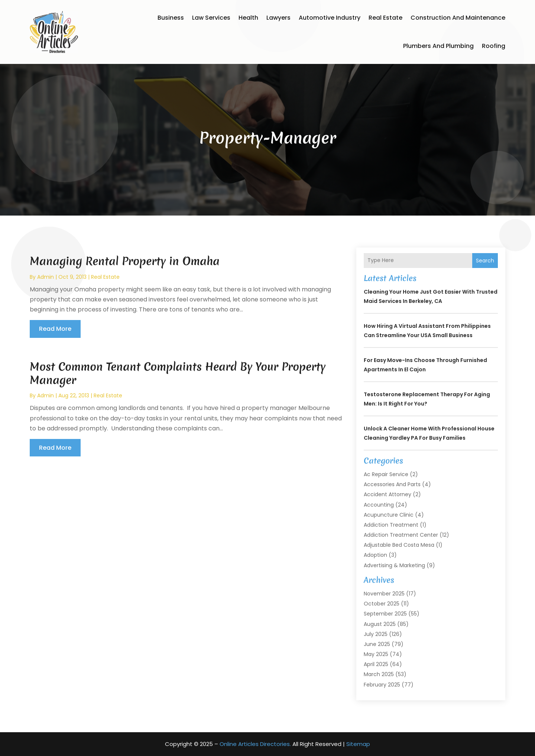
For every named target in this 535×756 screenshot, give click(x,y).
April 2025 (376, 664)
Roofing (494, 46)
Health (248, 18)
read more (55, 329)
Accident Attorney (388, 494)
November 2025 (384, 594)
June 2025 (377, 644)
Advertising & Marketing (394, 565)
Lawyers (278, 18)
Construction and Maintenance (458, 18)
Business (171, 18)
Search (485, 261)
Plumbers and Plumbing (438, 46)
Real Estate (385, 18)
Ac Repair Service (386, 474)
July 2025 (376, 634)
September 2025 (385, 614)
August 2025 (380, 624)
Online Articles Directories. (255, 744)
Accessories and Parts (392, 484)
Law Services (211, 18)
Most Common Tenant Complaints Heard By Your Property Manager (178, 373)
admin (46, 277)
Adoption (375, 555)
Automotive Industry (330, 18)
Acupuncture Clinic (389, 515)
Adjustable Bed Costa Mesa (399, 545)
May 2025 (376, 654)
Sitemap (358, 744)
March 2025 (379, 674)
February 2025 (382, 685)
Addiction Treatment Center (401, 535)
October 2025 (382, 604)
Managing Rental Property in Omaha (125, 261)
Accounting (379, 505)
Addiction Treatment (391, 525)
